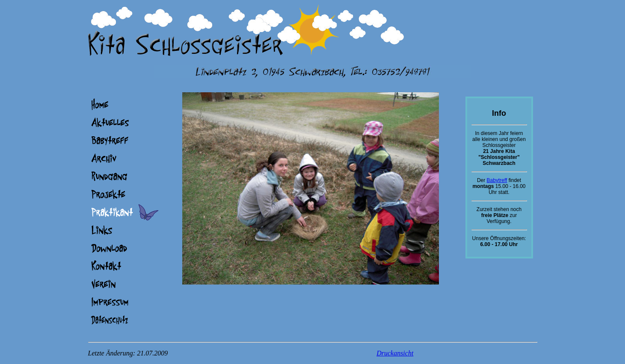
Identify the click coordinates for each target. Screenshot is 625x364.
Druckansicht (395, 353)
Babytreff (497, 180)
